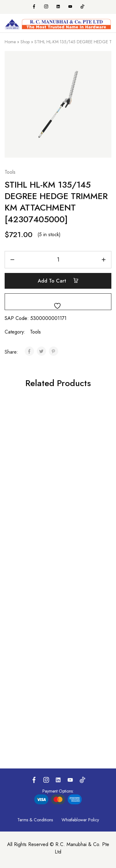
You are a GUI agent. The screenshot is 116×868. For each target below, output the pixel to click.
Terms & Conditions (35, 820)
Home (10, 42)
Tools (10, 172)
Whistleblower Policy (80, 820)
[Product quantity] (58, 260)
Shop (25, 42)
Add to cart (58, 281)
